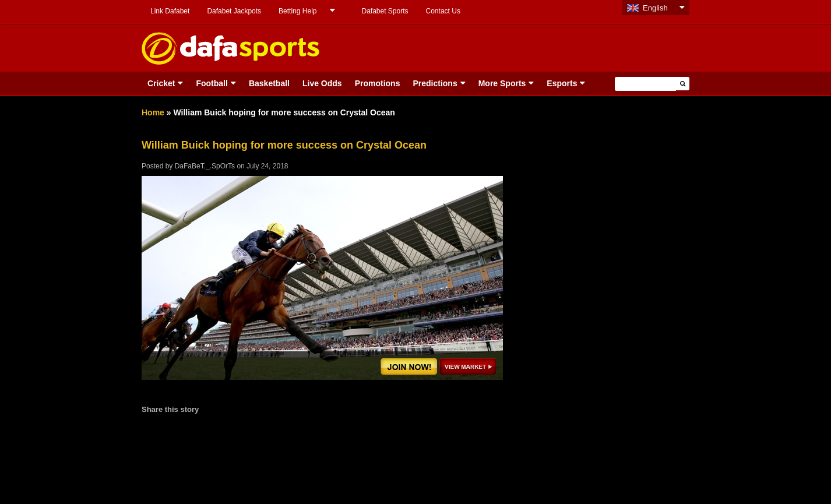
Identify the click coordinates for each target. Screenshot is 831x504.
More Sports (502, 83)
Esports (562, 83)
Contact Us (443, 11)
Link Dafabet (170, 11)
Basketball (269, 83)
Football (212, 83)
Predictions (435, 83)
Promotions (378, 83)
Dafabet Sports (385, 11)
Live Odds (322, 83)
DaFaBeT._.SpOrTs (205, 166)
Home (153, 112)
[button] (683, 84)
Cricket (161, 83)
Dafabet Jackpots (234, 11)
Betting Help (297, 11)
